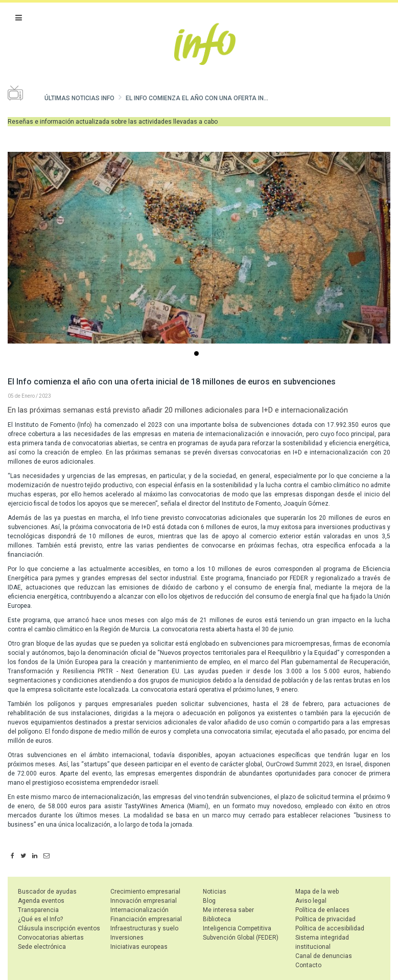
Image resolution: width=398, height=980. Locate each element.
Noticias (215, 892)
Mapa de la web (317, 892)
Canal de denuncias (324, 956)
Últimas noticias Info (79, 98)
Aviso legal (311, 901)
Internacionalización (139, 910)
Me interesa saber (228, 910)
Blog (209, 901)
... (198, 355)
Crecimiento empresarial (145, 892)
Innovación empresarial (144, 901)
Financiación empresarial (146, 919)
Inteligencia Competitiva (237, 928)
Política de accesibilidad (330, 928)
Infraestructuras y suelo (144, 928)
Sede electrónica (42, 947)
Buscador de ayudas (47, 892)
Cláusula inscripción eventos (59, 928)
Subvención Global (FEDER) (241, 938)
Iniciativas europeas (139, 947)
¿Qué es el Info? (40, 919)
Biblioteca (217, 919)
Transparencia (38, 910)
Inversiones (127, 938)
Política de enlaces (322, 910)
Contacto (308, 965)
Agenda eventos (41, 901)
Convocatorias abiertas (51, 938)
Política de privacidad (325, 919)
